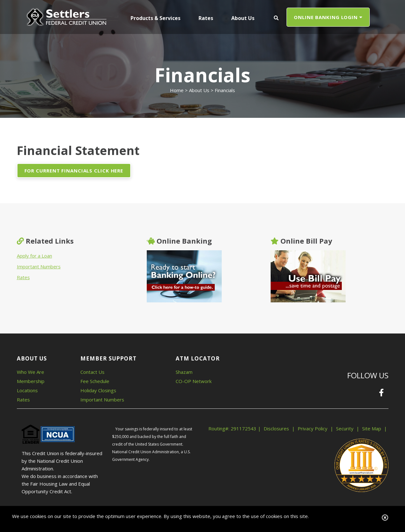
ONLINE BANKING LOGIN (328, 17)
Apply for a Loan (34, 256)
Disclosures (276, 428)
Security (345, 428)
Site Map (372, 428)
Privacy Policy (313, 428)
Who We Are (30, 372)
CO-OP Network (194, 381)
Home (177, 90)
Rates (23, 277)
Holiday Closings (98, 390)
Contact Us (92, 372)
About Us (199, 90)
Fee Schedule (95, 381)
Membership (31, 381)
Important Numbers (39, 266)
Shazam (184, 372)
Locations (27, 390)
